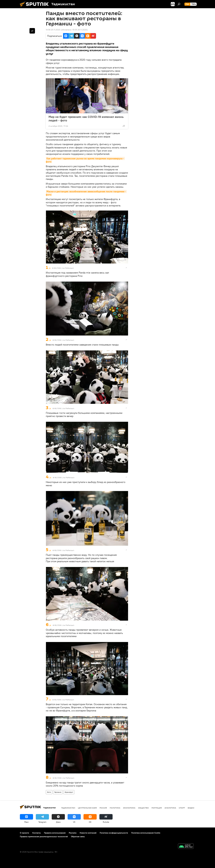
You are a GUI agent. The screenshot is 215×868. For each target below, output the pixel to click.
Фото (49, 792)
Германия (58, 792)
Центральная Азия (87, 808)
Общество (143, 808)
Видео (191, 808)
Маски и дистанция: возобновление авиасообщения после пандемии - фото (86, 193)
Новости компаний (88, 833)
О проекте (24, 833)
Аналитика (170, 808)
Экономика (129, 808)
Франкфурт (69, 792)
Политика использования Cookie (146, 833)
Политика (115, 808)
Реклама (73, 833)
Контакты (37, 833)
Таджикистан (68, 808)
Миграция (157, 808)
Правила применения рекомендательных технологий (44, 837)
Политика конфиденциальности (114, 833)
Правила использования (55, 833)
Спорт (182, 808)
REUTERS (57, 268)
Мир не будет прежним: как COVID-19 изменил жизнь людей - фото (86, 119)
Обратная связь (78, 837)
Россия (103, 808)
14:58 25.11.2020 (53, 30)
